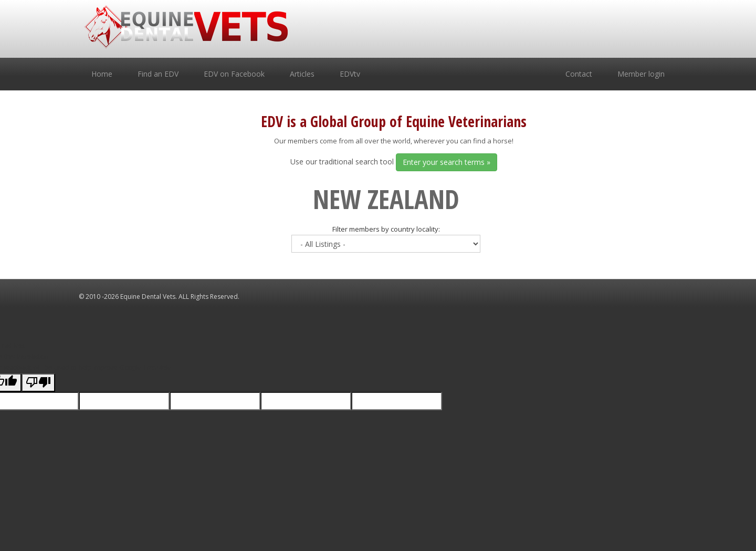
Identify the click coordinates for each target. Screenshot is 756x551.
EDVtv (350, 74)
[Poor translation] (38, 383)
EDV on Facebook (234, 74)
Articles (302, 74)
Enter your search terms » (447, 162)
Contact (579, 74)
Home (102, 74)
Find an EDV (158, 74)
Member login (641, 74)
